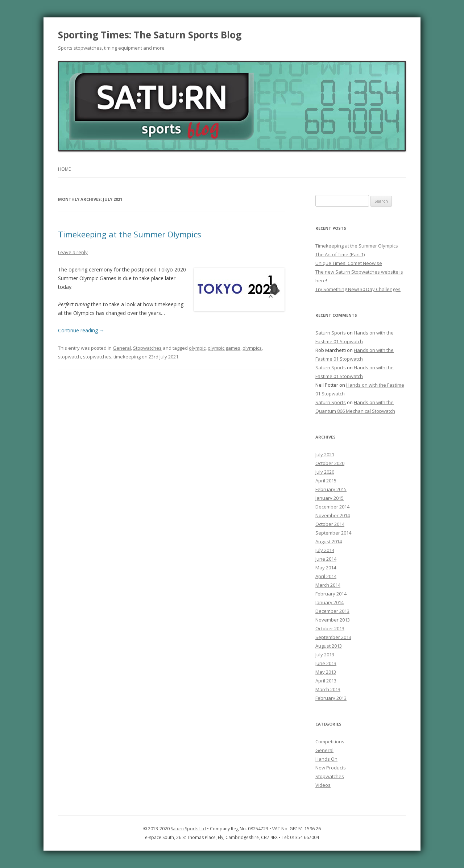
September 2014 (333, 533)
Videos (323, 785)
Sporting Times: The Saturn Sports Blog (150, 35)
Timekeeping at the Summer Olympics (130, 234)
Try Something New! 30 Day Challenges (358, 289)
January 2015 (330, 498)
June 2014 (326, 559)
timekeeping (127, 357)
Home (64, 169)
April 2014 (326, 576)
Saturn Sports (331, 333)
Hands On (326, 759)
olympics (252, 348)
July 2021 (325, 454)
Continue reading (81, 330)
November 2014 (333, 515)
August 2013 (329, 646)
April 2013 (326, 681)
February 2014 (331, 594)
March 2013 (328, 689)
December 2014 (332, 507)
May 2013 (326, 672)
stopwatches (97, 357)
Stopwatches (147, 348)
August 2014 (329, 541)
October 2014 (330, 524)
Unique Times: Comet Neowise (349, 263)
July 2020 (325, 472)
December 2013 (332, 611)
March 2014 (328, 585)
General (122, 348)
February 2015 (331, 489)
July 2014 (325, 550)
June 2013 (326, 663)
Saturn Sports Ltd (188, 829)
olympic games (224, 348)
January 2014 (330, 602)
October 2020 (330, 463)
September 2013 (333, 637)
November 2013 (333, 620)
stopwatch (69, 357)
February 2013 (331, 698)
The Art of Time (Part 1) (340, 254)
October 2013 (330, 628)
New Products (331, 768)
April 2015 (326, 481)
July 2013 (325, 655)
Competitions (330, 742)
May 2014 (326, 568)
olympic (197, 348)
